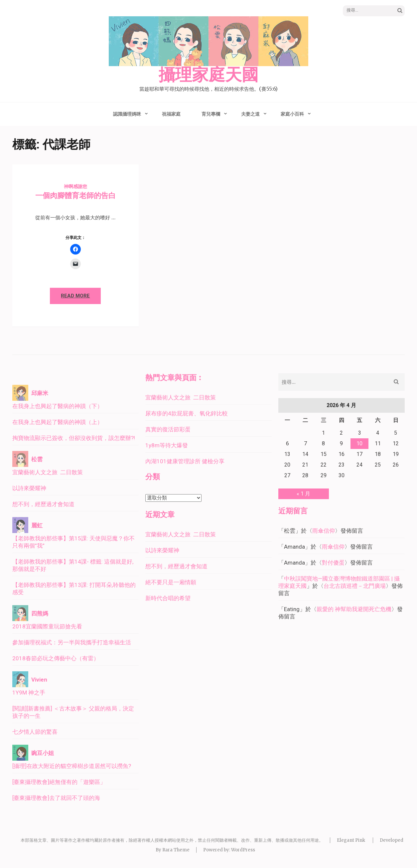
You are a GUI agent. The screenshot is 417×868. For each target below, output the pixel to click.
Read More (75, 296)
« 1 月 (303, 494)
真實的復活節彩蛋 (168, 429)
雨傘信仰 (324, 531)
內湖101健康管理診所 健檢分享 (185, 461)
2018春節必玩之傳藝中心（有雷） (56, 658)
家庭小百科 (292, 114)
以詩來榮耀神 (29, 488)
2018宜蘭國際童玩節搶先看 (47, 626)
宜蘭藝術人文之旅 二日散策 (48, 472)
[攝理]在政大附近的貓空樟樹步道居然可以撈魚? (72, 766)
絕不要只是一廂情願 (171, 582)
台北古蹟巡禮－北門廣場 (355, 586)
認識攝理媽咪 (127, 114)
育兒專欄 (211, 114)
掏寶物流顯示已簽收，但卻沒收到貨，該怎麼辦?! (74, 438)
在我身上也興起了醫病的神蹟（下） (58, 406)
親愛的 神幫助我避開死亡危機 (354, 609)
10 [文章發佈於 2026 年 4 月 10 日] (359, 443)
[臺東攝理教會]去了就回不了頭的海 (56, 798)
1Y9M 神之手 (29, 693)
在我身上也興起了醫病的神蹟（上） (58, 422)
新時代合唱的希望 (168, 598)
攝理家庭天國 (208, 75)
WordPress (243, 850)
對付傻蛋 (333, 563)
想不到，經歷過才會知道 (43, 504)
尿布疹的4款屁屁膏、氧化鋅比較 (187, 413)
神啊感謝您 (75, 186)
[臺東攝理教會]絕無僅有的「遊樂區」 (59, 782)
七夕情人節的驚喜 (35, 732)
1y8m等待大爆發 (167, 445)
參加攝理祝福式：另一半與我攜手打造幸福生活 (72, 642)
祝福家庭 (171, 114)
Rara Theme (176, 850)
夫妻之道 (250, 114)
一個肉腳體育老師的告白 (75, 196)
